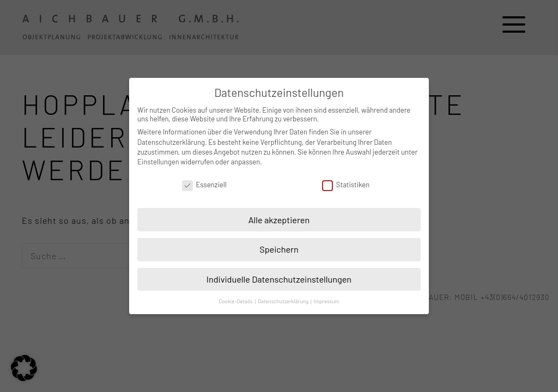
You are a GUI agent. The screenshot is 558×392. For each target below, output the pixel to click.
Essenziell (204, 185)
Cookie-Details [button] (236, 301)
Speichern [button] (279, 249)
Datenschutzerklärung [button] (284, 301)
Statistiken (346, 185)
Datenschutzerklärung (171, 142)
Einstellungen (158, 162)
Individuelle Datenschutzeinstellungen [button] (279, 279)
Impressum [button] (326, 301)
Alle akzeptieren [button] (279, 220)
